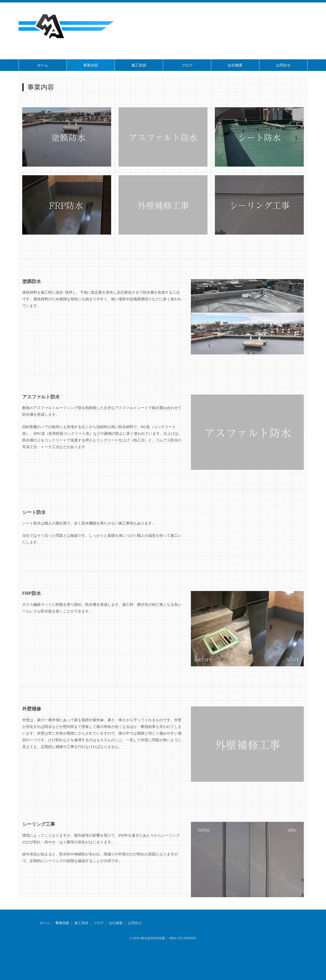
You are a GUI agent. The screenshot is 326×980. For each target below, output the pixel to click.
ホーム (43, 65)
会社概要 (235, 65)
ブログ (187, 65)
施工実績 (139, 65)
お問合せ (283, 65)
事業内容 (91, 65)
